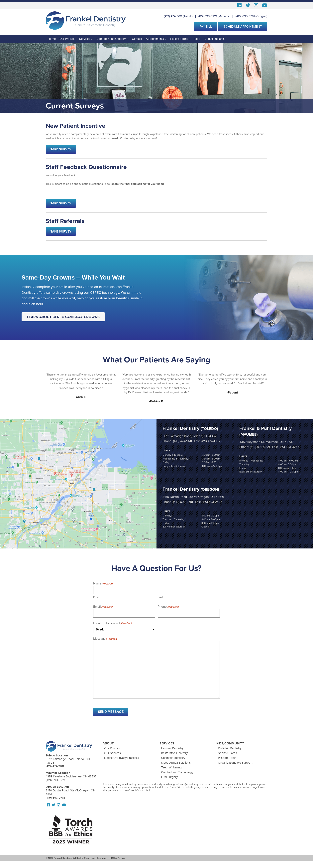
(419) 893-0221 (207, 16)
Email (103, 607)
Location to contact (112, 623)
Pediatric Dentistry (230, 748)
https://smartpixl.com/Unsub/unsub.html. (128, 790)
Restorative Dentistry (174, 753)
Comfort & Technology (111, 39)
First (96, 597)
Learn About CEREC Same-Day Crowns (63, 317)
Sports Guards (227, 753)
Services (85, 39)
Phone (168, 607)
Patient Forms (179, 39)
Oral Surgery (169, 777)
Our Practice (67, 39)
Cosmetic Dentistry (173, 758)
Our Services (112, 753)
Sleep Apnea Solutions (176, 763)
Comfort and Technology (177, 772)
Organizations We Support (235, 763)
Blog (197, 39)
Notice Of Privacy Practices (122, 758)
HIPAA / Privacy (117, 858)
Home (52, 39)
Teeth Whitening (171, 767)
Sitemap (101, 858)
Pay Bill (206, 27)
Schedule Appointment (243, 27)
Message (105, 639)
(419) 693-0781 (245, 16)
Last (160, 597)
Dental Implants (214, 39)
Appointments (155, 39)
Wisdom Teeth (227, 758)
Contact (137, 39)
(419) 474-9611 (173, 16)
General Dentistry (172, 748)
